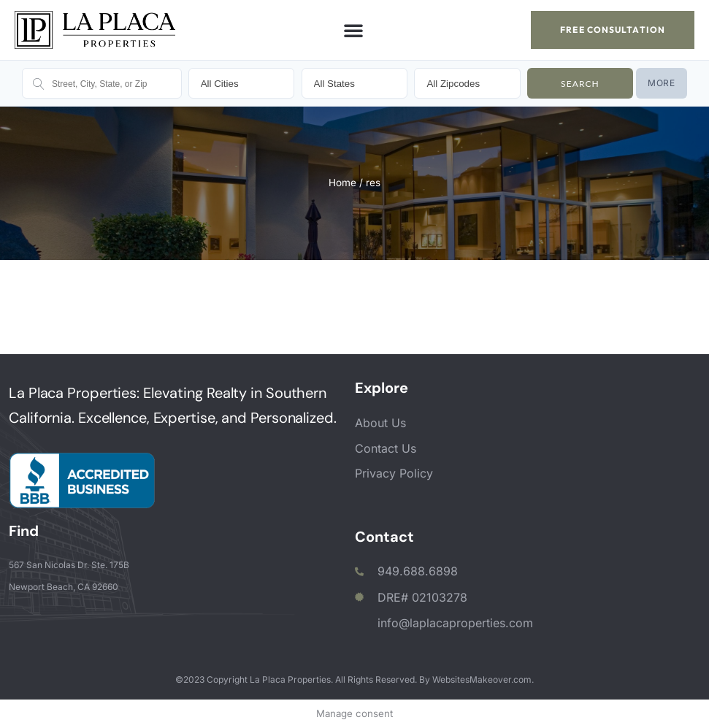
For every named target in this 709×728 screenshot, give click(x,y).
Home (342, 183)
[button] (353, 30)
